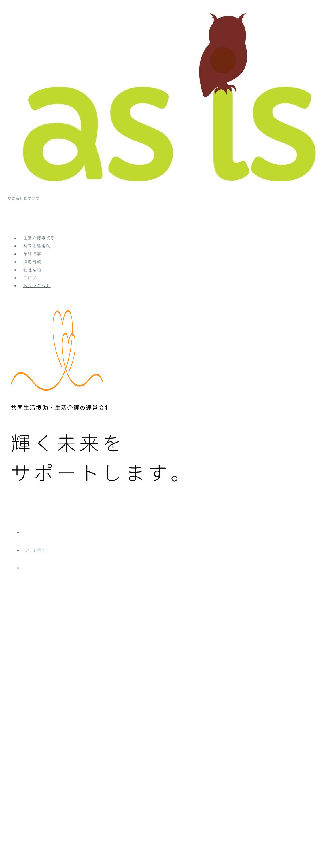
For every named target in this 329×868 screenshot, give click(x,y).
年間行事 (32, 254)
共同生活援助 (37, 246)
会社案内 (32, 270)
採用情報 (32, 262)
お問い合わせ (37, 286)
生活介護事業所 (39, 238)
